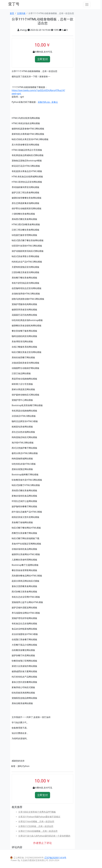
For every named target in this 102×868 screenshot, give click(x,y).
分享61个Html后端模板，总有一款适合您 (38, 831)
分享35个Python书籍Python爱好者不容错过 (39, 817)
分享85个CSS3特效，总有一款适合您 (36, 826)
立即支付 (42, 59)
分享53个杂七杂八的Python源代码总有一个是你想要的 (44, 836)
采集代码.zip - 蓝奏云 (48, 102)
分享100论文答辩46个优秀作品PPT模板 (37, 812)
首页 (12, 13)
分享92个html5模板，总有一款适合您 (36, 821)
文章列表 (21, 13)
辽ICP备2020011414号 (55, 858)
